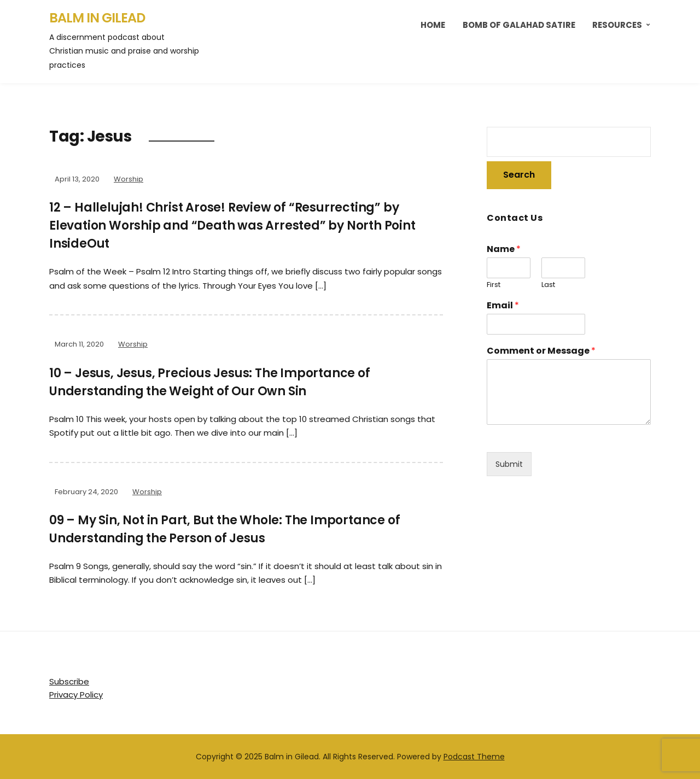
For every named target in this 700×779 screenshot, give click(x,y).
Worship (129, 179)
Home (433, 25)
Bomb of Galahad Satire (519, 25)
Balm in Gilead (97, 18)
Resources (617, 25)
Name (504, 250)
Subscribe (69, 681)
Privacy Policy (76, 695)
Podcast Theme (474, 757)
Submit (509, 464)
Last (548, 285)
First (494, 285)
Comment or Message (541, 351)
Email (503, 306)
